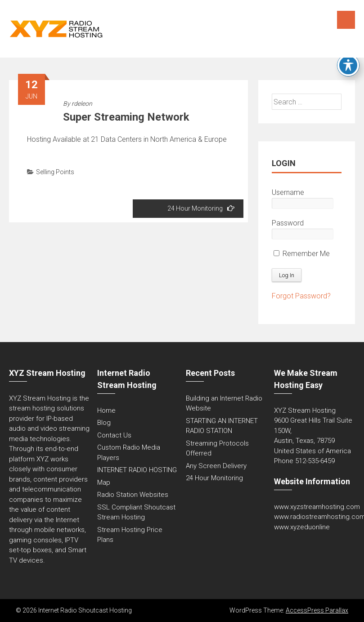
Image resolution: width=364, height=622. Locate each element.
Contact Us (114, 435)
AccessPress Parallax (317, 610)
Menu (346, 20)
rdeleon (82, 104)
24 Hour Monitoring (201, 208)
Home (106, 410)
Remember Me (302, 254)
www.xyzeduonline (302, 527)
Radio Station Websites (133, 495)
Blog (104, 423)
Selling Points (55, 172)
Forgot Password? (301, 296)
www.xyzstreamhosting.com (317, 507)
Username (288, 192)
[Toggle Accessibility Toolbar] (348, 65)
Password (288, 223)
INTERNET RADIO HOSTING (137, 470)
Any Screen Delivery (216, 466)
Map (104, 482)
